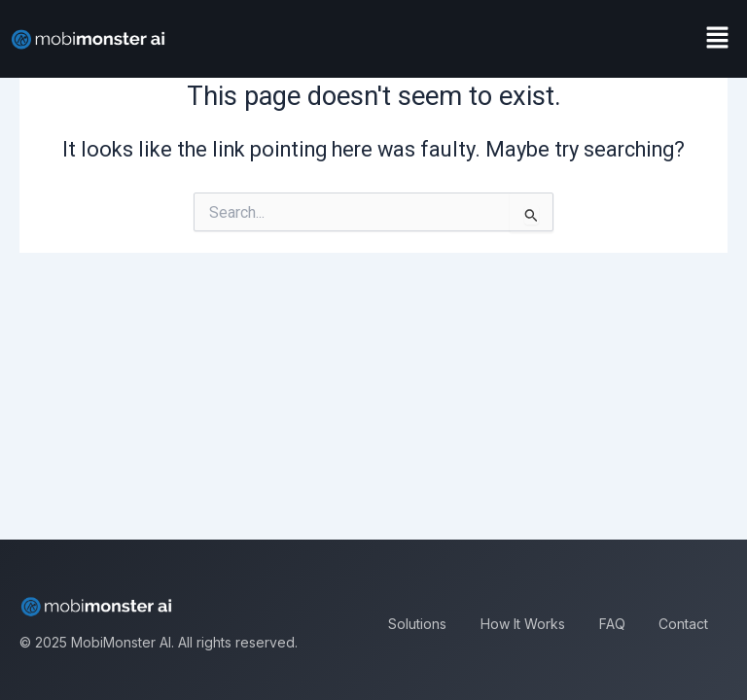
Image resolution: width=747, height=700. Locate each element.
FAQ (612, 624)
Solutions (417, 624)
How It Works (523, 624)
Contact (683, 624)
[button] (718, 39)
